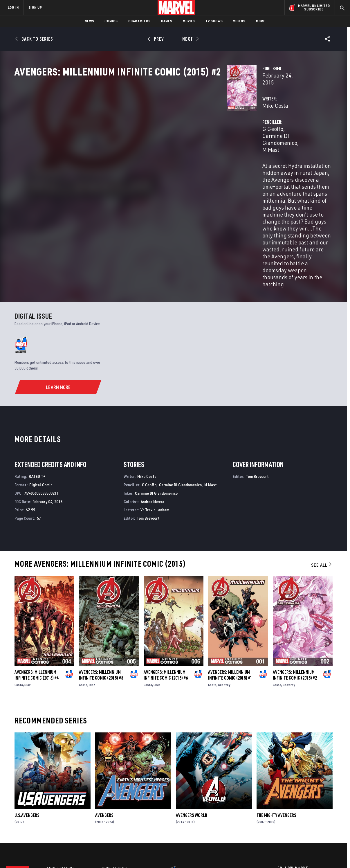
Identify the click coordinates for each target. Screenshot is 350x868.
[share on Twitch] (328, 817)
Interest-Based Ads (275, 854)
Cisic (157, 604)
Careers (55, 807)
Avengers (104, 734)
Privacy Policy (65, 854)
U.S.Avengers (27, 734)
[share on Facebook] (280, 805)
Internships (59, 815)
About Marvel (61, 790)
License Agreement (239, 854)
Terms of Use (38, 854)
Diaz (28, 604)
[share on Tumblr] (328, 805)
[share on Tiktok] (280, 830)
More (261, 21)
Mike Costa (127, 124)
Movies (189, 21)
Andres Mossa (153, 421)
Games (167, 21)
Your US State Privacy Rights (103, 854)
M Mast (318, 124)
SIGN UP (35, 7)
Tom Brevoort (148, 438)
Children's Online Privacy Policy (194, 854)
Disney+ (110, 799)
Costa (19, 604)
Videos (239, 21)
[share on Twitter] (296, 805)
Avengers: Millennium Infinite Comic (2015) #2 (295, 594)
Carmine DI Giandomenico (276, 124)
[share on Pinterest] (312, 817)
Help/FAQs (57, 799)
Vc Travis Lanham (155, 429)
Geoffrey (224, 604)
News (90, 21)
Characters (139, 21)
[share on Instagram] (312, 805)
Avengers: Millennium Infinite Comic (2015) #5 (101, 594)
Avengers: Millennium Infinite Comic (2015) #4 (37, 594)
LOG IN (13, 7)
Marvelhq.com (117, 807)
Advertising (114, 790)
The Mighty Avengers (276, 734)
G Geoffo (231, 124)
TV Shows (214, 21)
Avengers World (192, 734)
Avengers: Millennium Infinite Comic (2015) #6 (166, 594)
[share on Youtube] (280, 817)
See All (322, 485)
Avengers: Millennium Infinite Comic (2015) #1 (230, 594)
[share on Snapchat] (296, 817)
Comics (111, 21)
